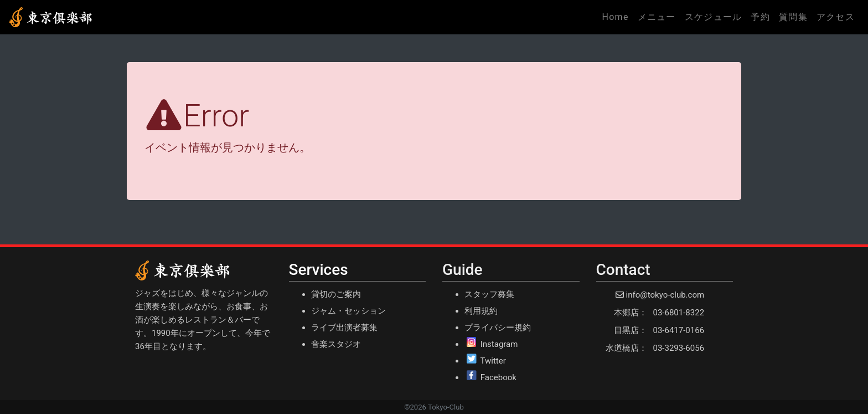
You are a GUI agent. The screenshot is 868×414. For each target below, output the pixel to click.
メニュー (657, 17)
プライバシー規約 (498, 328)
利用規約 (481, 311)
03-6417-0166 (679, 330)
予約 (760, 17)
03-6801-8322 (679, 313)
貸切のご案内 (336, 294)
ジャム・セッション (348, 311)
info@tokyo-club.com (665, 295)
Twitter (493, 361)
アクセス (836, 17)
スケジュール (714, 17)
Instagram (499, 344)
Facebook (498, 377)
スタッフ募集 (489, 294)
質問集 (793, 17)
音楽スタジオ (336, 344)
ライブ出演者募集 (344, 328)
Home (617, 16)
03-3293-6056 (679, 348)
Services (319, 270)
